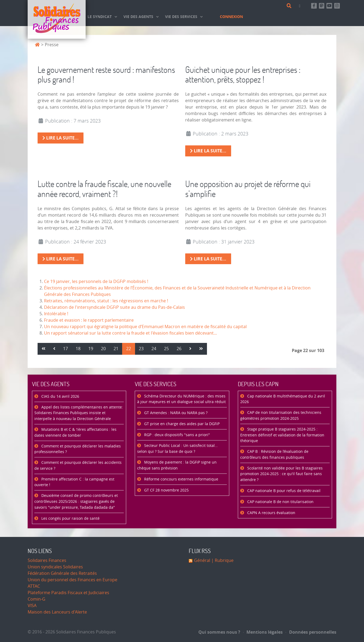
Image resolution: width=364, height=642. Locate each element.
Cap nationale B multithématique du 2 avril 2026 (283, 399)
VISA (32, 606)
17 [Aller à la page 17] (65, 349)
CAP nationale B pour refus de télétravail (283, 491)
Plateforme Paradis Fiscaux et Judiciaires (68, 593)
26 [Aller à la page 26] (179, 349)
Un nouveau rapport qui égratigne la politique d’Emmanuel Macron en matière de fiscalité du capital (145, 327)
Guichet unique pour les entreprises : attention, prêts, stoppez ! (243, 74)
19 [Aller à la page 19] (91, 349)
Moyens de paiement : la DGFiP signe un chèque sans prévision (177, 465)
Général (202, 560)
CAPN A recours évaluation (271, 513)
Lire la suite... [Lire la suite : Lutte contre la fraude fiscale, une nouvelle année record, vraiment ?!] (61, 259)
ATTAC (34, 586)
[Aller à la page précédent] (54, 349)
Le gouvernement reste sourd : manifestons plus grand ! (106, 74)
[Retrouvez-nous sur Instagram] (337, 6)
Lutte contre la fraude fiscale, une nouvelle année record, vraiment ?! (104, 189)
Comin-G (37, 599)
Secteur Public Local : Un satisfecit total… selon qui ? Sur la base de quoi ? (177, 449)
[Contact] (301, 6)
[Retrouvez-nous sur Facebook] (314, 6)
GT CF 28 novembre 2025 (166, 490)
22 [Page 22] (129, 349)
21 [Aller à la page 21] (116, 349)
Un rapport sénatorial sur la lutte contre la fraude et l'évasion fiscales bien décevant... (130, 333)
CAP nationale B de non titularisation (280, 502)
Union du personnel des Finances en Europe (72, 580)
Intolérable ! (56, 314)
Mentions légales (263, 632)
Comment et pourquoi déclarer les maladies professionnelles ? (78, 449)
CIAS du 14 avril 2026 (60, 397)
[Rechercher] (290, 6)
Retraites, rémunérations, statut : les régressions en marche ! (106, 301)
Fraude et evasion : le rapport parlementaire (89, 320)
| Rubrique (222, 560)
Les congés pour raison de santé (70, 519)
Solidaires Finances (47, 560)
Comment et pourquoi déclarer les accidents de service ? (78, 466)
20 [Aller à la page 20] (103, 349)
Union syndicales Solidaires (55, 567)
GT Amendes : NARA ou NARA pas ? (175, 413)
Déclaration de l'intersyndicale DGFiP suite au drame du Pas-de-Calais (114, 307)
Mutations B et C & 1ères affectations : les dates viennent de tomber (75, 433)
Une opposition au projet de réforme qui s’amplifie (248, 189)
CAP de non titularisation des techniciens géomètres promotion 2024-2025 (281, 416)
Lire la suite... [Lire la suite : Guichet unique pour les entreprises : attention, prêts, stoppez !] (208, 151)
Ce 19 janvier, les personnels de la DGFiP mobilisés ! (96, 281)
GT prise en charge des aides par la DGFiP (181, 424)
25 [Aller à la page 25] (166, 349)
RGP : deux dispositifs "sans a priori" (176, 435)
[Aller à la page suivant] (190, 349)
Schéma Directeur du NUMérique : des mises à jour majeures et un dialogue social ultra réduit (181, 399)
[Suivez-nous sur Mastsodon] (322, 6)
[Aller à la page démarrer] (43, 349)
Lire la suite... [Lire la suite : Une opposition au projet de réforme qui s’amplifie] (208, 259)
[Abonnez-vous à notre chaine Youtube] (329, 6)
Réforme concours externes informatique (181, 479)
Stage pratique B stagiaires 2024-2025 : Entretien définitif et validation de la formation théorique (282, 435)
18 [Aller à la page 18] (78, 349)
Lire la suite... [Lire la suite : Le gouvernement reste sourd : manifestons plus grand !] (61, 138)
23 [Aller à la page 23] (141, 349)
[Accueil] (57, 19)
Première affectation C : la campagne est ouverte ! (74, 482)
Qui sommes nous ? (219, 632)
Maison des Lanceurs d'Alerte (57, 612)
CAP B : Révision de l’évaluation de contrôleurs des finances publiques (274, 455)
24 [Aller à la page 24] (154, 349)
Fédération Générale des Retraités (62, 573)
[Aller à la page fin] (201, 349)
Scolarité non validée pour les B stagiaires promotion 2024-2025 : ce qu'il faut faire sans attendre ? (281, 474)
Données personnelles (311, 632)
